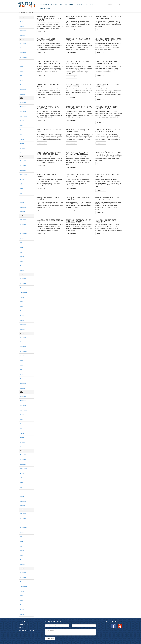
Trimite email (50, 638)
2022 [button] (22, 216)
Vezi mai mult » (42, 32)
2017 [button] (22, 510)
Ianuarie (23, 35)
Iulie (21, 66)
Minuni (54, 5)
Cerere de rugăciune (86, 5)
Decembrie (23, 43)
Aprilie (22, 22)
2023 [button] (22, 157)
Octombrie (23, 53)
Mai (21, 76)
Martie (22, 26)
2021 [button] (22, 274)
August (22, 62)
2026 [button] (22, 17)
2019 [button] (22, 392)
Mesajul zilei (44, 9)
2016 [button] (22, 568)
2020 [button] (22, 333)
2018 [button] (22, 451)
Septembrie (24, 57)
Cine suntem (44, 5)
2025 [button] (22, 39)
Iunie (22, 71)
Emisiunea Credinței (67, 5)
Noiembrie (23, 48)
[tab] (26, 17)
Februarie (23, 31)
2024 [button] (22, 98)
